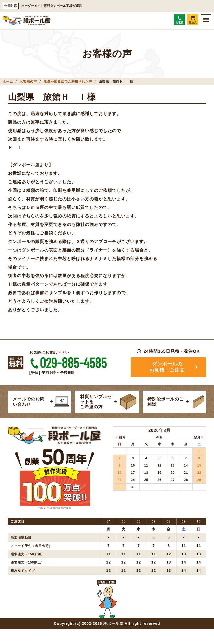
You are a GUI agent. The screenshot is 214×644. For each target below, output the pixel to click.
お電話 (179, 20)
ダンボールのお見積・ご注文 (167, 367)
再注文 (193, 20)
